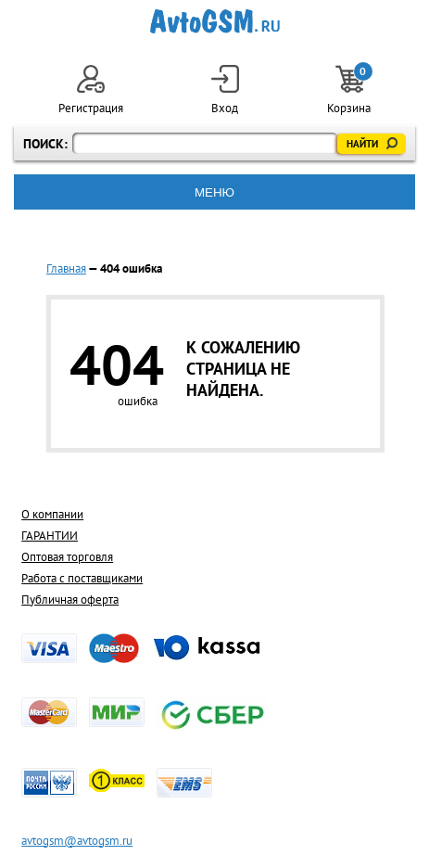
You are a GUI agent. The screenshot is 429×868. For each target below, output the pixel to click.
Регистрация (91, 90)
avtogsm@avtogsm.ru (77, 841)
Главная (66, 268)
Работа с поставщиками (82, 578)
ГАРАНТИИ (50, 536)
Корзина (349, 90)
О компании (52, 514)
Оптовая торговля (67, 557)
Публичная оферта (70, 600)
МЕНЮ (214, 192)
